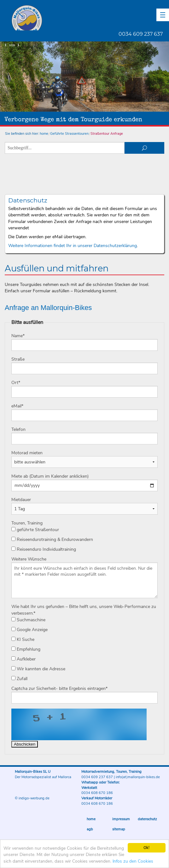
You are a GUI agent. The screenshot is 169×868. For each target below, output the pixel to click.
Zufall (19, 679)
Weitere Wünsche (29, 559)
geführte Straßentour (35, 530)
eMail (17, 406)
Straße (18, 359)
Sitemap (119, 829)
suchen (145, 148)
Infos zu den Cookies (133, 862)
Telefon (18, 429)
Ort (16, 383)
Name (18, 336)
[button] (163, 15)
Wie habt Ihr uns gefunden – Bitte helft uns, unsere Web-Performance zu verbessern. (84, 610)
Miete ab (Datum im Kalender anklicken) (50, 476)
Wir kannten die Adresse (38, 669)
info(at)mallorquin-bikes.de (138, 777)
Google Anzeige (29, 630)
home (44, 134)
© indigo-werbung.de (32, 798)
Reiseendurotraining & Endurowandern (52, 539)
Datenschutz (147, 819)
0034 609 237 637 (141, 34)
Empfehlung (26, 649)
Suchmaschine (28, 620)
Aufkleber (23, 659)
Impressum (121, 819)
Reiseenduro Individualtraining (44, 549)
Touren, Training (27, 523)
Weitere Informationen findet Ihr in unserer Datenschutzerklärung (73, 246)
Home (91, 819)
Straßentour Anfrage (107, 134)
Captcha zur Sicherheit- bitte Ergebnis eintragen (59, 688)
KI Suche (23, 639)
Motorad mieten (27, 453)
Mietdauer (21, 500)
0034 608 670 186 (97, 793)
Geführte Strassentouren (69, 134)
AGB (90, 829)
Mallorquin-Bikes (64, 18)
